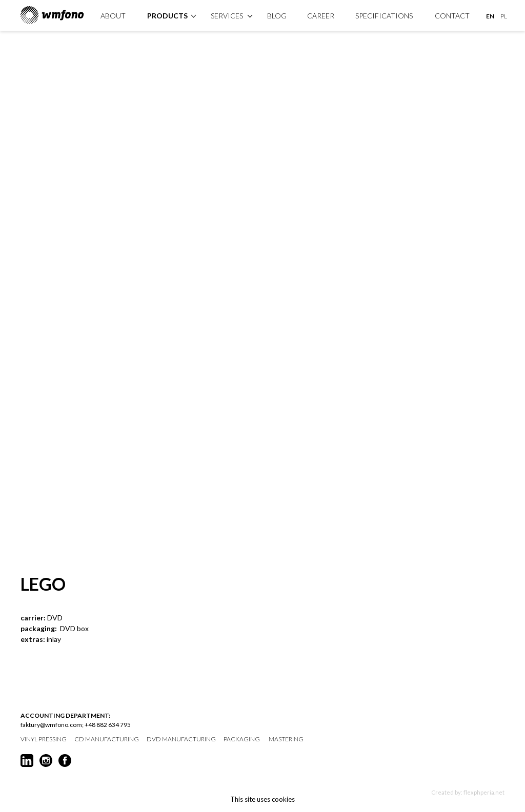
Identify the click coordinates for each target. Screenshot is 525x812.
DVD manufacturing (181, 739)
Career (321, 16)
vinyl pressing (44, 739)
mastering (286, 739)
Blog (277, 16)
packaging (242, 739)
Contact (452, 16)
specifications (384, 16)
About (113, 16)
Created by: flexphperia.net (468, 792)
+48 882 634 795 (108, 725)
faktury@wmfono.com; (52, 725)
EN (490, 16)
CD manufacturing (107, 739)
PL (504, 16)
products (167, 16)
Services (227, 16)
